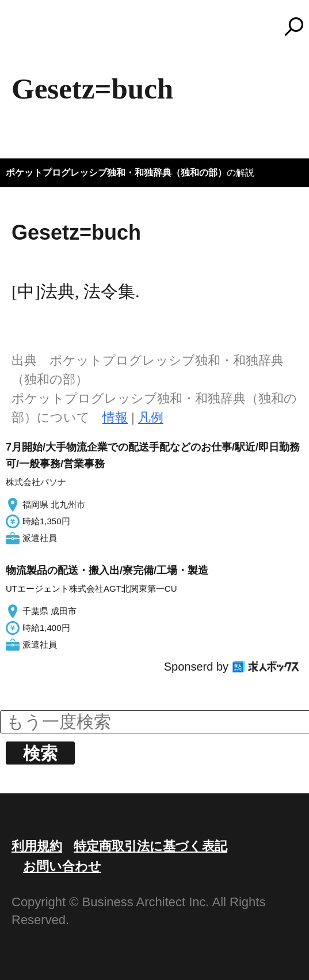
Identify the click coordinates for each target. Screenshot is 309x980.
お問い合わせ (62, 866)
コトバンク (160, 27)
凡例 (151, 417)
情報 (115, 417)
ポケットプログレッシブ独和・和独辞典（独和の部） (116, 173)
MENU (29, 32)
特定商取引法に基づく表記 (150, 846)
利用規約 (37, 846)
